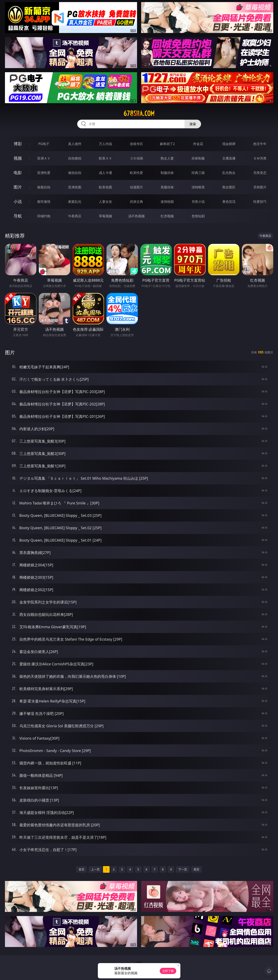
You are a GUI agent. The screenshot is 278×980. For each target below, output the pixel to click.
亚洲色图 (75, 187)
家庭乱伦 (75, 202)
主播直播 (229, 158)
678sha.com (139, 113)
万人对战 (105, 144)
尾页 (196, 869)
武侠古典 (136, 202)
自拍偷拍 (75, 158)
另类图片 (260, 187)
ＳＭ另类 (260, 158)
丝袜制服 (198, 158)
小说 (18, 201)
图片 (18, 187)
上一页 (95, 869)
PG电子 (44, 144)
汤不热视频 (136, 216)
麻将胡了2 (167, 144)
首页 (82, 869)
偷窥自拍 (44, 187)
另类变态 (260, 173)
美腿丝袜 (167, 187)
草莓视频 (105, 216)
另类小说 (198, 202)
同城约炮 (44, 216)
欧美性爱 (136, 173)
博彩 (18, 144)
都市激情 (44, 202)
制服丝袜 (167, 173)
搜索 (193, 124)
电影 (18, 173)
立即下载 (168, 971)
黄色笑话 (229, 202)
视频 (18, 158)
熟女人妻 (167, 158)
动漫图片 (136, 187)
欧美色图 (105, 187)
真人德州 (75, 144)
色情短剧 (198, 216)
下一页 (183, 869)
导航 (18, 216)
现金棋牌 (229, 144)
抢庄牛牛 (260, 144)
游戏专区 (136, 144)
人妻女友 (105, 202)
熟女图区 (229, 187)
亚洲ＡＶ (44, 158)
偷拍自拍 (75, 173)
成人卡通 (105, 173)
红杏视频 (167, 216)
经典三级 (198, 173)
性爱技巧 (260, 202)
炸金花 (198, 144)
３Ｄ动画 (136, 158)
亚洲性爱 (44, 173)
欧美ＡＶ (105, 158)
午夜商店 (75, 216)
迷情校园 (167, 202)
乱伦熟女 (229, 173)
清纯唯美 (198, 187)
